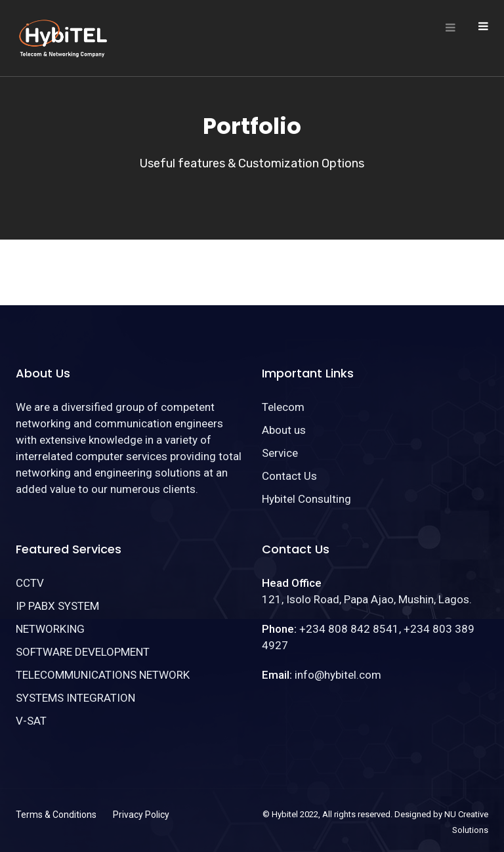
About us (284, 430)
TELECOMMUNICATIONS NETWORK (103, 675)
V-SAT (31, 721)
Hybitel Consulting (306, 499)
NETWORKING (50, 629)
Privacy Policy (141, 815)
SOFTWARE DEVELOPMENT (83, 652)
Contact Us (289, 476)
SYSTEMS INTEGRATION (75, 698)
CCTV (30, 583)
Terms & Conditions (56, 815)
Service (280, 453)
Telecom (283, 407)
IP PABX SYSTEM (57, 606)
